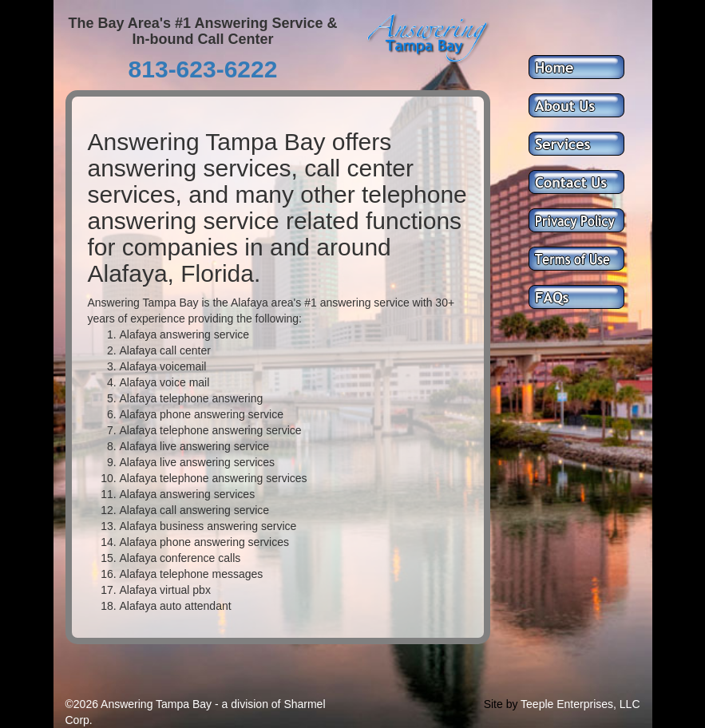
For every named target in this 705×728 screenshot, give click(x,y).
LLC (630, 704)
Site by (501, 704)
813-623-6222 (203, 69)
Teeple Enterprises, (568, 704)
